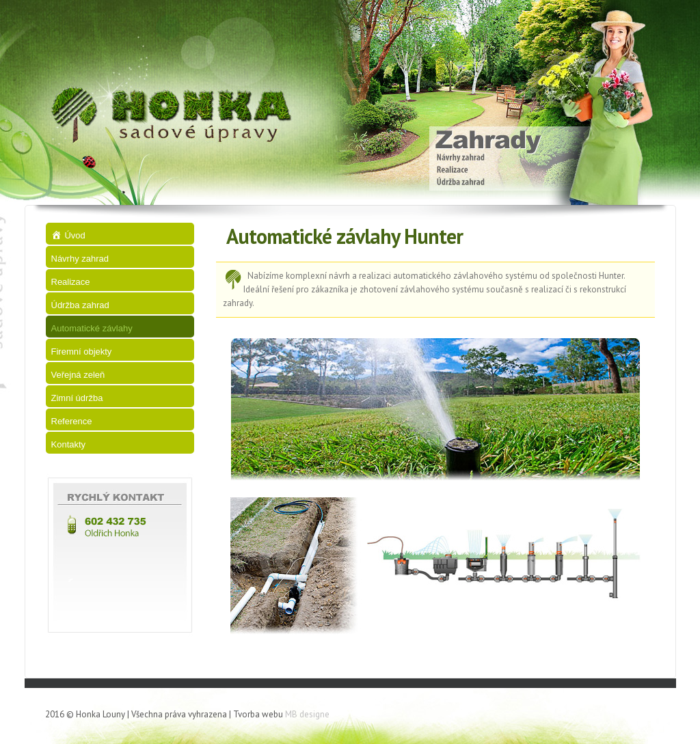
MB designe (307, 714)
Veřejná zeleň (78, 375)
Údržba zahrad (80, 305)
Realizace (71, 282)
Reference (72, 421)
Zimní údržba (77, 398)
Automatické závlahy (92, 328)
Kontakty (69, 444)
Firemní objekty (82, 352)
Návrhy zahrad (80, 259)
